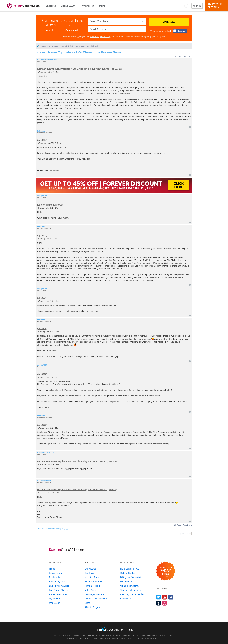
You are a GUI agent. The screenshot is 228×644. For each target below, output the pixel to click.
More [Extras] (102, 6)
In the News (91, 590)
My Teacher (87, 6)
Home (52, 569)
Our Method (91, 569)
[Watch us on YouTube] (165, 597)
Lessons (51, 6)
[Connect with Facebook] (180, 31)
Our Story (89, 573)
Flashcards (54, 577)
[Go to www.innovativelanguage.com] (114, 629)
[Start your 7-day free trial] (166, 571)
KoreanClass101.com (133, 635)
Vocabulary (68, 6)
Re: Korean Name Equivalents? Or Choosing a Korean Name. (72, 461)
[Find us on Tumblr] (158, 603)
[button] (186, 6)
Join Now (169, 22)
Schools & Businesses (96, 599)
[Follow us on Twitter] (158, 597)
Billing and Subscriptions (132, 577)
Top (190, 127)
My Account (126, 582)
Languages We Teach (95, 594)
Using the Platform (129, 586)
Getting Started (128, 573)
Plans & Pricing (92, 586)
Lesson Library (56, 573)
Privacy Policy (105, 37)
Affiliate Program (93, 607)
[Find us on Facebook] (171, 597)
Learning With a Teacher (132, 594)
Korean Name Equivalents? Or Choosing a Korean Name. (79, 52)
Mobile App (55, 603)
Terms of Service (146, 638)
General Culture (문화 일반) (87, 46)
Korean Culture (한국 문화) (63, 46)
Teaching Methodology (131, 590)
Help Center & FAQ (130, 569)
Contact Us (126, 599)
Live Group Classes (59, 590)
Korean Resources (58, 594)
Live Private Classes (59, 586)
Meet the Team (92, 577)
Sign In (197, 6)
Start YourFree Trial (217, 6)
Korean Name (45, 205)
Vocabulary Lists (57, 582)
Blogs (87, 603)
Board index (45, 46)
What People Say (93, 582)
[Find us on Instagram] (165, 603)
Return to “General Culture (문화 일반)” (53, 529)
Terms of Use (95, 37)
